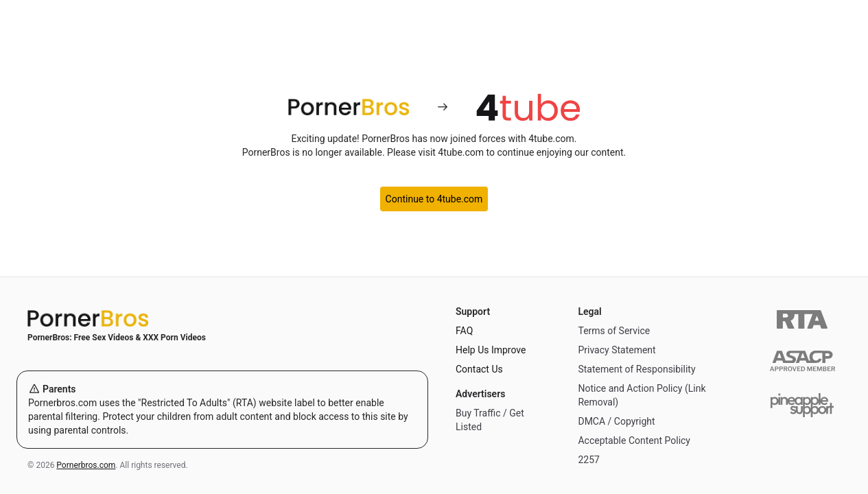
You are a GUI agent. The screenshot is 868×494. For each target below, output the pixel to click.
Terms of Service (614, 331)
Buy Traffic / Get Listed (490, 420)
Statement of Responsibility (636, 369)
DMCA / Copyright (616, 421)
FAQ (464, 331)
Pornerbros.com (86, 465)
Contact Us (479, 369)
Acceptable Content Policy (634, 440)
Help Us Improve (491, 350)
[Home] (222, 318)
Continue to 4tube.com (434, 199)
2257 (588, 460)
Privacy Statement (617, 350)
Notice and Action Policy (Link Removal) (642, 395)
